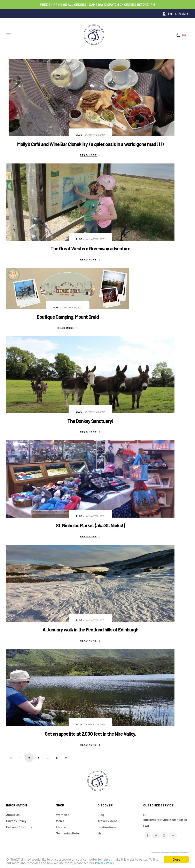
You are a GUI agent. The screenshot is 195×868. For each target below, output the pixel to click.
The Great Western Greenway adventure (90, 248)
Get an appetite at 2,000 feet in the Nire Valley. (90, 734)
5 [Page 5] (57, 758)
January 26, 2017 (95, 135)
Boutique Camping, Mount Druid (68, 317)
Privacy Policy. (105, 863)
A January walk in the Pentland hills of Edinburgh (90, 629)
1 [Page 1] (20, 758)
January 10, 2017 (95, 239)
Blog (79, 135)
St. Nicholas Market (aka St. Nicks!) (90, 525)
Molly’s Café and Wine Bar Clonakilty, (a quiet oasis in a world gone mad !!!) (90, 144)
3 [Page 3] (38, 758)
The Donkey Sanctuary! (90, 421)
